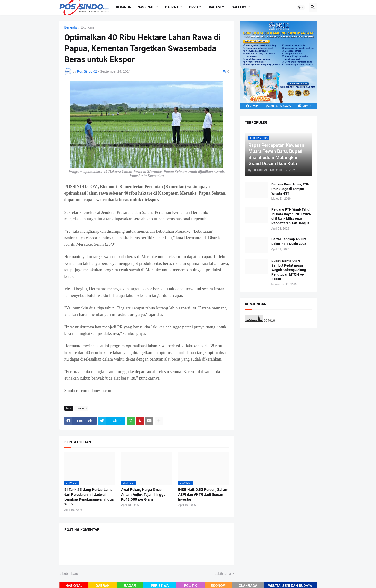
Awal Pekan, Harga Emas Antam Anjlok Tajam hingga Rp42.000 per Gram (143, 495)
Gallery (239, 7)
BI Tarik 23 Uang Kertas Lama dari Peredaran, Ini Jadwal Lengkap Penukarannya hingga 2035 (89, 497)
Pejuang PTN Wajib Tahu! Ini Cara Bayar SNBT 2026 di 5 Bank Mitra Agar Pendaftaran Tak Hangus (291, 216)
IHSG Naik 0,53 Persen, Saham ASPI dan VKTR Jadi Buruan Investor (203, 495)
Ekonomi (87, 27)
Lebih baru (70, 574)
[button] (301, 7)
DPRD (194, 7)
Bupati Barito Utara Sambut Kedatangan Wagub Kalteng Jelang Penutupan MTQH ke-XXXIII (289, 270)
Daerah (172, 7)
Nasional (146, 7)
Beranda (123, 7)
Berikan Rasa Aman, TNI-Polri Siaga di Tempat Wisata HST (290, 189)
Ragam (215, 7)
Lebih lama (223, 574)
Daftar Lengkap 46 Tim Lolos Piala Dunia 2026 (289, 241)
